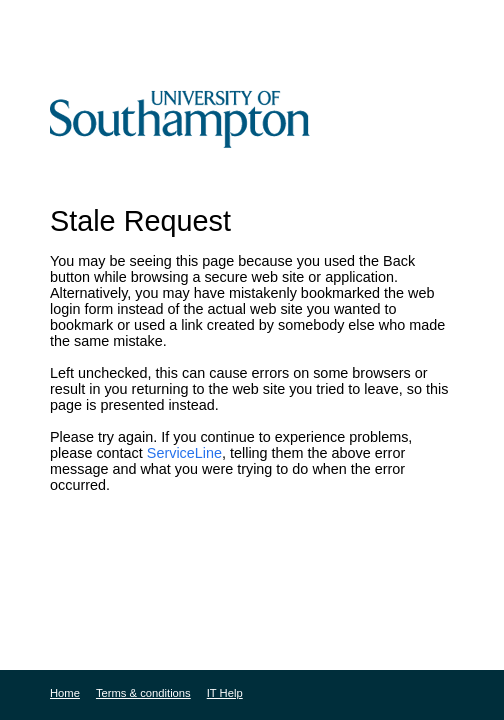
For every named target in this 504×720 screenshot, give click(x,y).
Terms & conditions (143, 693)
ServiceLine (184, 453)
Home (65, 693)
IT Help (225, 693)
